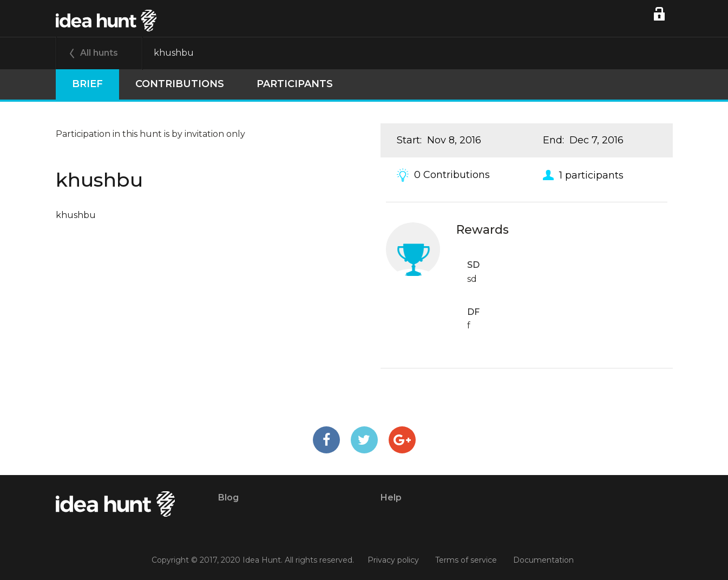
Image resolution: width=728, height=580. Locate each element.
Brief (87, 84)
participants (295, 84)
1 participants (591, 175)
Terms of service (466, 560)
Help (391, 497)
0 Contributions (452, 175)
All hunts (99, 53)
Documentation (543, 560)
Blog (228, 497)
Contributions (180, 84)
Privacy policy (393, 560)
